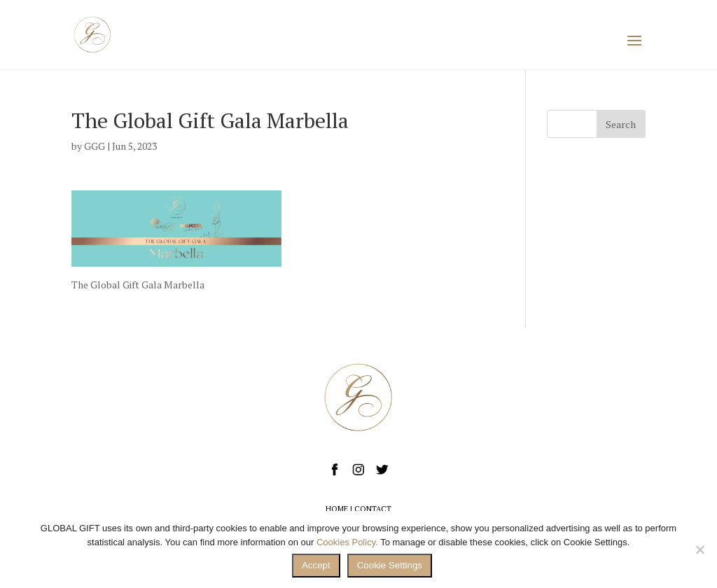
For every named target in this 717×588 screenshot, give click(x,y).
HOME (337, 509)
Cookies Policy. (347, 542)
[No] (699, 549)
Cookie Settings (390, 565)
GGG (95, 146)
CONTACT (373, 509)
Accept (316, 565)
